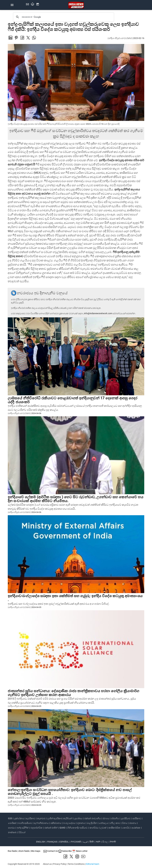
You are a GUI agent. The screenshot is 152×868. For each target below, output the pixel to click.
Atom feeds (24, 851)
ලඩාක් (103, 828)
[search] (64, 17)
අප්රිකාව (137, 818)
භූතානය (81, 823)
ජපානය (133, 823)
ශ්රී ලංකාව (115, 823)
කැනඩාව (41, 818)
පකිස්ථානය (56, 823)
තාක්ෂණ (12, 832)
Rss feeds (12, 851)
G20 (10, 818)
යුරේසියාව (126, 818)
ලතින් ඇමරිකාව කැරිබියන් (60, 818)
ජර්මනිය (115, 818)
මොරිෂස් (12, 823)
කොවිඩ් (126, 828)
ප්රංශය (106, 818)
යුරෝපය (78, 818)
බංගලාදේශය (69, 823)
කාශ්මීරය (94, 828)
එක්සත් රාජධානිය (93, 818)
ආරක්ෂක (136, 828)
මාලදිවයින (92, 823)
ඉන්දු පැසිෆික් (23, 828)
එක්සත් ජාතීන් (51, 828)
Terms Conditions (76, 864)
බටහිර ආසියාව (25, 823)
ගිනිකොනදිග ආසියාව (77, 828)
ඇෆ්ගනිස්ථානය (41, 823)
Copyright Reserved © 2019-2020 (24, 864)
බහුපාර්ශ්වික (36, 828)
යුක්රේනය (19, 818)
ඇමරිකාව (31, 818)
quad (62, 828)
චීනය (125, 823)
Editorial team (93, 864)
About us (47, 864)
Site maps (36, 851)
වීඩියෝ (22, 832)
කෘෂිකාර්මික (114, 828)
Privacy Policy (60, 864)
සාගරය (11, 828)
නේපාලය (104, 823)
